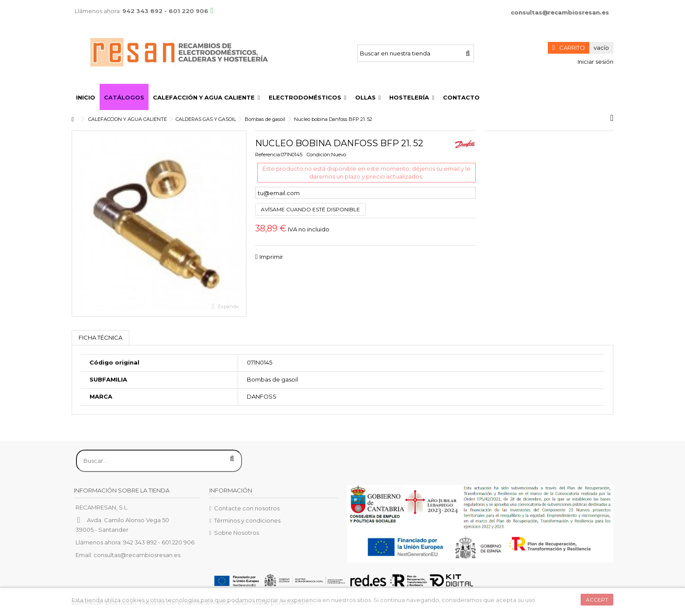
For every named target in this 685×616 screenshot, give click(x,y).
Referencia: (268, 155)
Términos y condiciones (247, 520)
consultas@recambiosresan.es (560, 12)
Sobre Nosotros (237, 533)
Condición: (319, 155)
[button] (206, 97)
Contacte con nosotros (247, 508)
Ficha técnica (100, 337)
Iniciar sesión (595, 62)
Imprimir (271, 257)
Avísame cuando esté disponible (310, 209)
